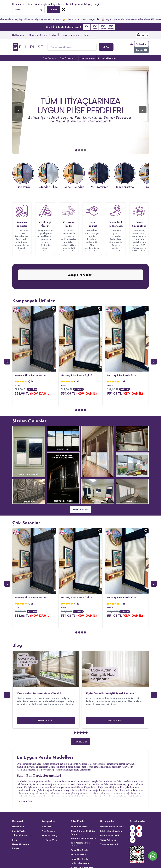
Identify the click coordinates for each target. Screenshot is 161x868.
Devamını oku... (46, 698)
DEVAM (53, 10)
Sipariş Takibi (19, 808)
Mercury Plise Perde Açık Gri (77, 350)
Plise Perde (50, 58)
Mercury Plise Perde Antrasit (31, 350)
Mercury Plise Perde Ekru (122, 350)
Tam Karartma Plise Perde (80, 822)
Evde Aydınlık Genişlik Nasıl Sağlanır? (111, 671)
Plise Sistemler (68, 58)
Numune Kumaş (88, 58)
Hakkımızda (18, 35)
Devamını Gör (24, 779)
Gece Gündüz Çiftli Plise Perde (83, 810)
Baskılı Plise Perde (80, 841)
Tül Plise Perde (78, 832)
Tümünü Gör (80, 719)
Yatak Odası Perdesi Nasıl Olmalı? (39, 671)
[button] (76, 386)
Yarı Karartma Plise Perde (83, 816)
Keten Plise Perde (79, 836)
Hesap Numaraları (70, 35)
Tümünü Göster (81, 486)
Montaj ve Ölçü (49, 817)
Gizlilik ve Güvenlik (110, 813)
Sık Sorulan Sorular (38, 35)
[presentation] (7, 337)
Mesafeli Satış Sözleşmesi (113, 804)
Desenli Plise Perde (80, 850)
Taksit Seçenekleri (109, 822)
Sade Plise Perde (79, 804)
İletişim (87, 35)
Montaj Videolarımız (108, 58)
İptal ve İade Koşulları (111, 808)
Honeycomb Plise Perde (83, 845)
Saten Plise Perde (79, 828)
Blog (54, 35)
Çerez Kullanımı (108, 817)
